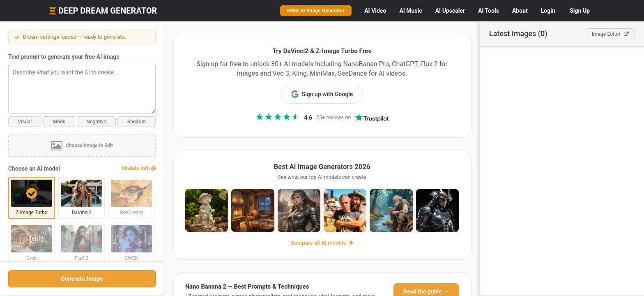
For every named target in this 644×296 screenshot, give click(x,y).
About (520, 11)
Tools (489, 11)
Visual (25, 122)
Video (375, 11)
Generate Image (82, 279)
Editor (610, 34)
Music (411, 11)
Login (548, 11)
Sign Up (580, 11)
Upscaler (450, 11)
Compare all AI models (322, 243)
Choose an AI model (34, 169)
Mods (59, 122)
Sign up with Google (322, 94)
